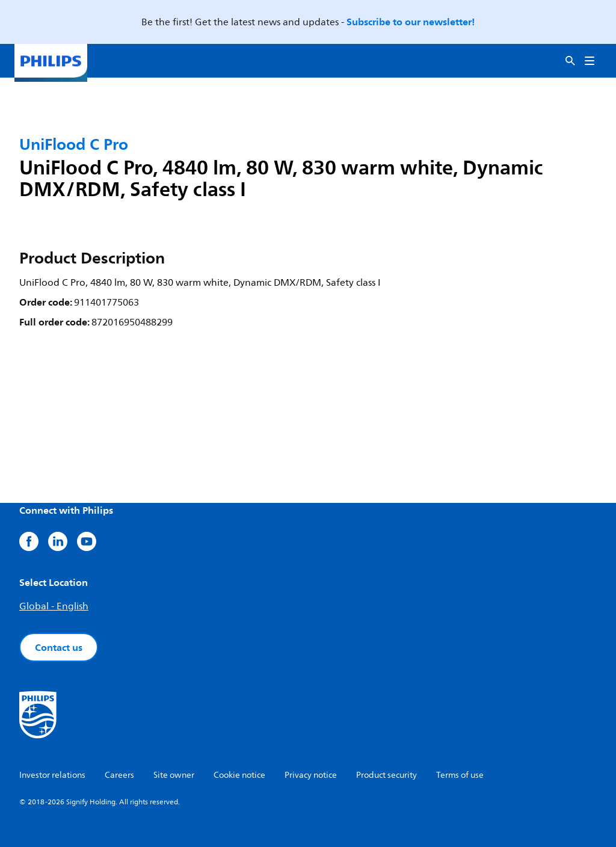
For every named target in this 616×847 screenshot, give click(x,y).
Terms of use (460, 775)
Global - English (54, 606)
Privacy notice (311, 775)
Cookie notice (239, 775)
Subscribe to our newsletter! (411, 22)
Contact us (59, 647)
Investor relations (52, 775)
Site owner (174, 775)
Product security (387, 775)
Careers (119, 775)
